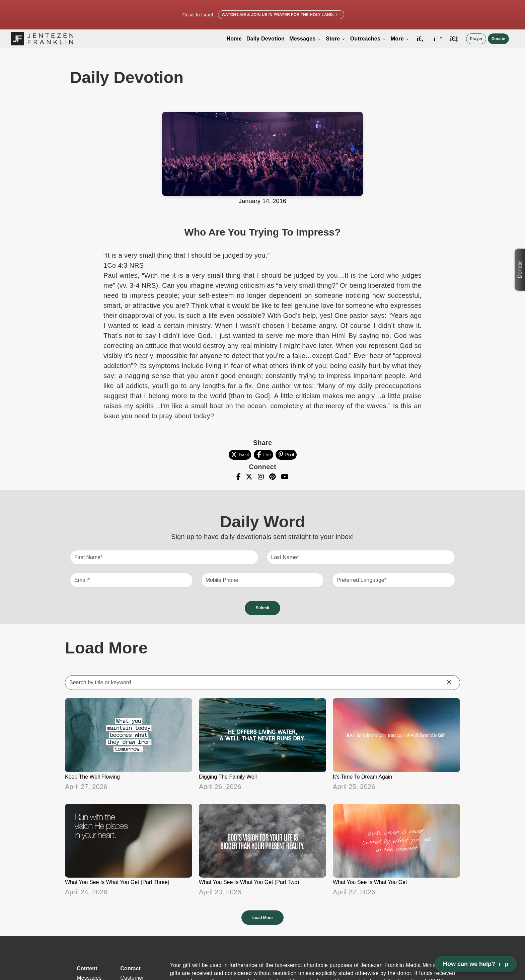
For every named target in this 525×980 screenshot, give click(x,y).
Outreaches (368, 39)
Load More (263, 918)
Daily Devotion (266, 39)
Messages (305, 39)
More (400, 39)
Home (234, 39)
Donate (498, 39)
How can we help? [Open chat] (476, 964)
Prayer (476, 39)
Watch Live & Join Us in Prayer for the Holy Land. (281, 15)
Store (336, 39)
